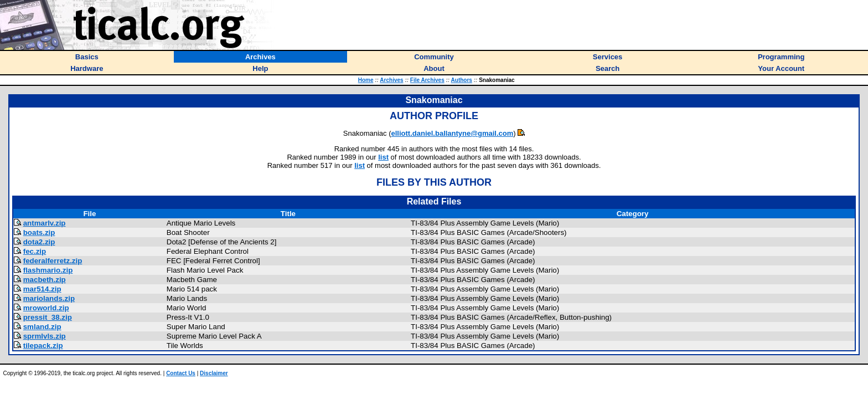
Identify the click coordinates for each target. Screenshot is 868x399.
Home (366, 80)
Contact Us (181, 373)
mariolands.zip (49, 298)
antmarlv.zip (45, 223)
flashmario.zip (48, 270)
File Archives (427, 80)
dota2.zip (39, 242)
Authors (462, 80)
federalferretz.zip (53, 261)
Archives (391, 80)
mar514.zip (42, 289)
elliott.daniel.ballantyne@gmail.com (453, 133)
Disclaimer (214, 373)
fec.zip (35, 251)
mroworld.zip (46, 308)
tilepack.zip (43, 346)
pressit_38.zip (48, 317)
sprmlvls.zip (45, 336)
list (383, 157)
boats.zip (39, 232)
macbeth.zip (45, 280)
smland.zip (42, 327)
